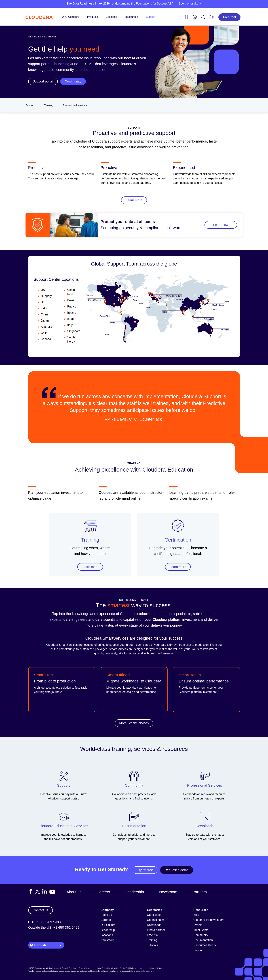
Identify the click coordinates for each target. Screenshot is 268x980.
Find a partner (156, 930)
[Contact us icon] (186, 18)
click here (150, 971)
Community (201, 935)
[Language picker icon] (212, 18)
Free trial (229, 17)
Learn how (221, 225)
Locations (107, 935)
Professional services (75, 105)
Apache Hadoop (35, 971)
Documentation (203, 940)
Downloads (154, 925)
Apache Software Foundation (106, 971)
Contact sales (156, 920)
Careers (103, 892)
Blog (196, 915)
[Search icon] (203, 18)
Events (198, 925)
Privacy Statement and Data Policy (93, 968)
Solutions (111, 17)
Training (48, 105)
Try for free (145, 870)
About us (74, 892)
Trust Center (201, 930)
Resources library (205, 945)
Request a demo (177, 870)
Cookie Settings (157, 968)
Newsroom (168, 892)
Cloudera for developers (209, 920)
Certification (178, 540)
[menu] (195, 17)
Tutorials (152, 945)
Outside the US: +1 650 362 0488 (54, 927)
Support (151, 17)
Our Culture (108, 925)
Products (93, 17)
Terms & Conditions (70, 968)
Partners (200, 892)
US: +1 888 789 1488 (45, 922)
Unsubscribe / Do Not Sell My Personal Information (129, 968)
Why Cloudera (71, 17)
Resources (131, 17)
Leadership (135, 892)
